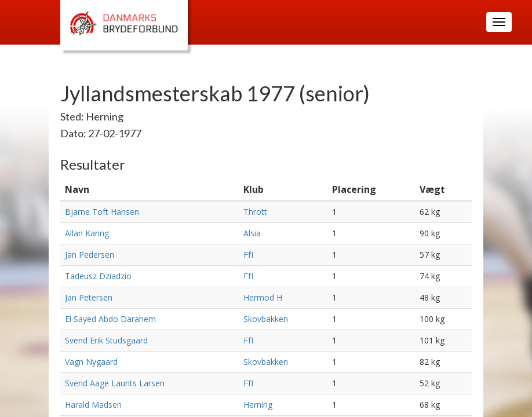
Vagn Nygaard (91, 362)
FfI (248, 255)
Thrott (255, 212)
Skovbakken (266, 319)
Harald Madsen (93, 405)
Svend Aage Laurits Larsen (115, 383)
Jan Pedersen (90, 255)
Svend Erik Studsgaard (106, 340)
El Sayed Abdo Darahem (110, 319)
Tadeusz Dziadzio (98, 276)
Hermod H (263, 297)
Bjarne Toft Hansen (102, 212)
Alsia (252, 233)
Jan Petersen (89, 297)
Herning (258, 405)
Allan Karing (87, 233)
